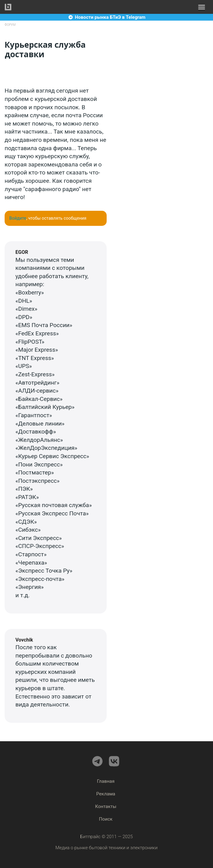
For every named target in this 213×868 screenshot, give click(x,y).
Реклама (106, 794)
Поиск (106, 819)
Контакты (106, 806)
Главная (106, 781)
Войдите (18, 218)
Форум (10, 25)
